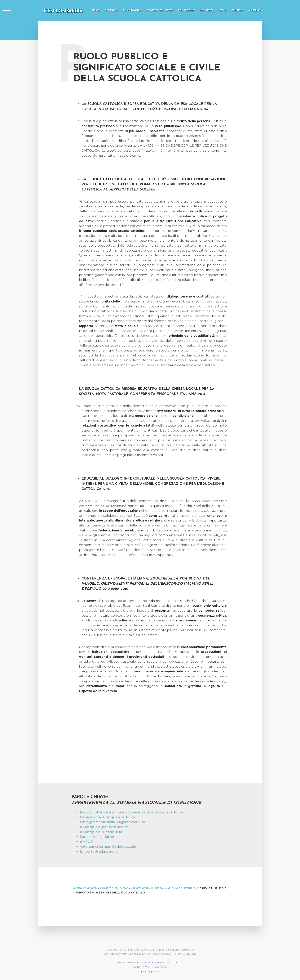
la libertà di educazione (99, 851)
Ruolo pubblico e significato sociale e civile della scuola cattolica (131, 812)
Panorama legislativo (97, 837)
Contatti (237, 10)
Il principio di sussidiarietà (101, 832)
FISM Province (132, 10)
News (222, 10)
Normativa (206, 10)
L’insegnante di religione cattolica (107, 817)
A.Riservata (255, 10)
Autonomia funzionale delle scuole (108, 846)
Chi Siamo (111, 10)
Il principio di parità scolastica (104, 827)
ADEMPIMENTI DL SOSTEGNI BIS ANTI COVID (150, 962)
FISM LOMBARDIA (63, 11)
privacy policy (150, 971)
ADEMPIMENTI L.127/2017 (150, 967)
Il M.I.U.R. (87, 842)
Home (96, 10)
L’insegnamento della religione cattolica (112, 822)
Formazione (186, 10)
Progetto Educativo (159, 10)
